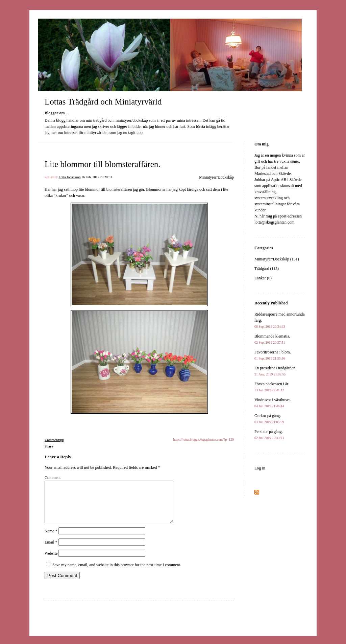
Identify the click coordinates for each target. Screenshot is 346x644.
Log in (260, 468)
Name (51, 539)
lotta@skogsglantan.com (275, 222)
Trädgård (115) (267, 269)
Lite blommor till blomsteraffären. (103, 164)
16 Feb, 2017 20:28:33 (97, 177)
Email (51, 550)
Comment (53, 478)
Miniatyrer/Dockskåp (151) (277, 259)
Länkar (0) (263, 278)
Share (49, 446)
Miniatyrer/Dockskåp (216, 177)
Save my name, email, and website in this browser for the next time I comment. (117, 573)
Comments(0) (54, 440)
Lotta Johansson (70, 177)
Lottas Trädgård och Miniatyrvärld (103, 102)
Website (51, 561)
